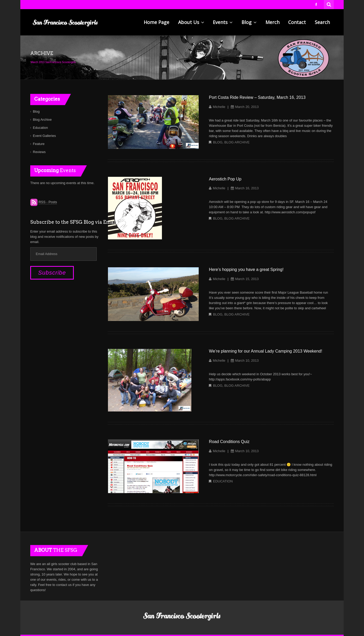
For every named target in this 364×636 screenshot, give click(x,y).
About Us (191, 22)
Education (223, 481)
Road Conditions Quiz (229, 442)
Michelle (219, 107)
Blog (249, 22)
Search (322, 22)
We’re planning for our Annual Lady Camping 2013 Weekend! (265, 351)
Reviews (39, 152)
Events (223, 22)
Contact (297, 22)
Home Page (156, 22)
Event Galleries (44, 136)
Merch (272, 22)
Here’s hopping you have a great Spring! (246, 269)
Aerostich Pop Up (225, 179)
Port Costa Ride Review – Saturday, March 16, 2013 (257, 97)
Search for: (329, 4)
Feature (39, 144)
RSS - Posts (48, 202)
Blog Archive (237, 142)
